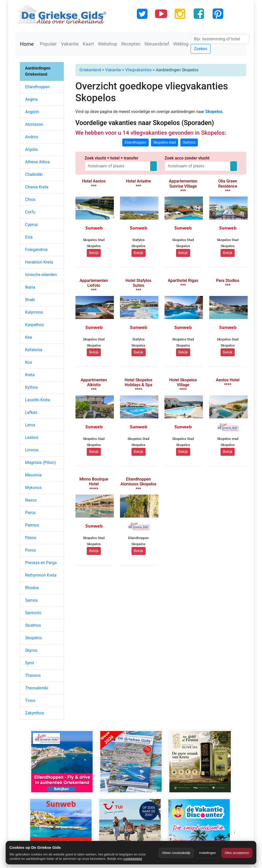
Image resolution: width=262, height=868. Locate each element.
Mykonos (33, 488)
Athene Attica (37, 162)
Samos (31, 600)
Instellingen (208, 853)
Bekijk (94, 253)
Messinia (33, 475)
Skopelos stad (165, 142)
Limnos (32, 450)
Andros (32, 137)
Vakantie (70, 44)
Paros (30, 513)
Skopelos (33, 638)
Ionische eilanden (41, 275)
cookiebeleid (133, 859)
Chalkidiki (34, 174)
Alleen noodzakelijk (176, 853)
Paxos (31, 538)
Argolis (31, 149)
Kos (29, 362)
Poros (30, 550)
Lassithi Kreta (37, 400)
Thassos (33, 675)
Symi (30, 663)
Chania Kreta (37, 187)
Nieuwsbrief (157, 44)
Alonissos (34, 124)
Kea (29, 337)
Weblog (181, 44)
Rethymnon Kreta (41, 575)
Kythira (31, 387)
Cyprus (31, 225)
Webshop (108, 44)
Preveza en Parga (41, 563)
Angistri (32, 112)
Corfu (30, 212)
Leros (30, 425)
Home (27, 44)
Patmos (32, 525)
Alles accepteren (237, 853)
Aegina (31, 99)
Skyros (31, 650)
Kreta (30, 375)
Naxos (31, 500)
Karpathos (34, 325)
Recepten (131, 44)
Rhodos (32, 588)
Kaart (88, 44)
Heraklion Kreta (39, 262)
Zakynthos (35, 713)
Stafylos (189, 142)
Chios (30, 199)
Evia (29, 237)
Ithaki (30, 300)
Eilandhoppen (37, 87)
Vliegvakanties (138, 70)
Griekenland (90, 70)
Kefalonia (34, 350)
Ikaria (30, 287)
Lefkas (31, 412)
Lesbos (32, 437)
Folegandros (36, 250)
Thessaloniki (37, 688)
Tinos (30, 700)
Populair (48, 44)
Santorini (33, 613)
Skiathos (33, 625)
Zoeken (201, 49)
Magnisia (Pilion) (40, 462)
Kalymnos (34, 312)
